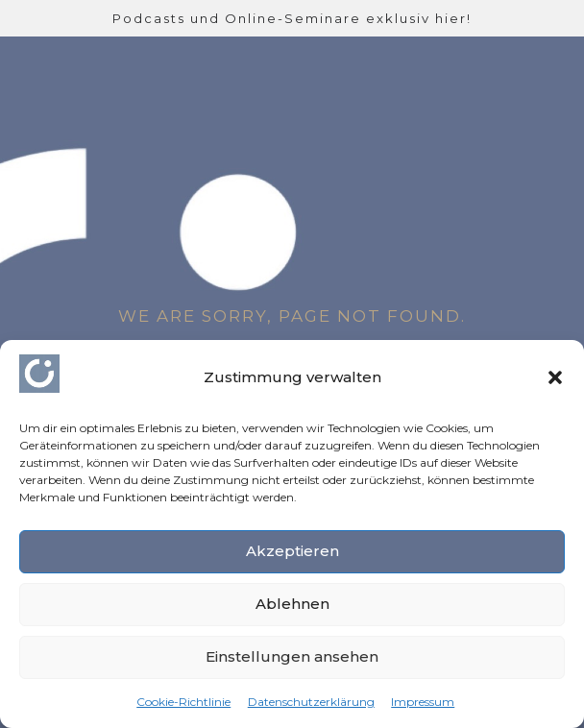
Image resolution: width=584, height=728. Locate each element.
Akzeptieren (292, 551)
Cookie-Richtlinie (183, 702)
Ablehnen (292, 604)
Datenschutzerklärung (311, 702)
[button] (555, 377)
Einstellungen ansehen (292, 656)
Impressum (423, 702)
